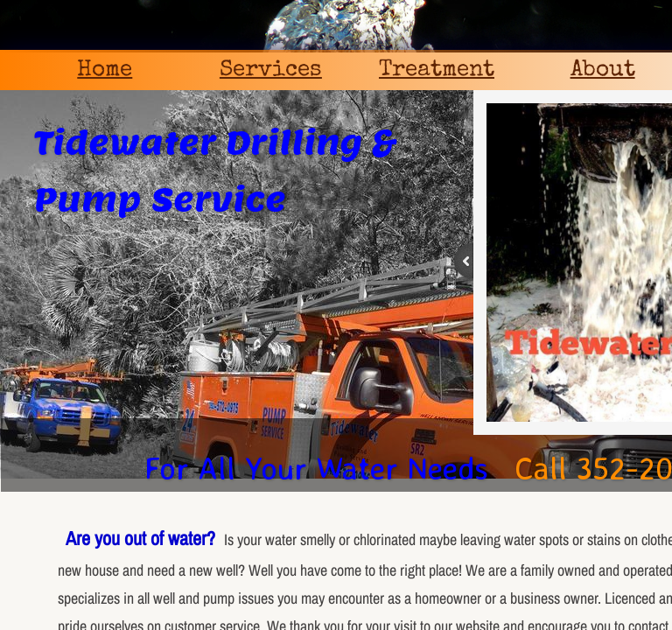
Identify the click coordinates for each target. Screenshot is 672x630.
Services (271, 71)
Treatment (437, 71)
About (603, 71)
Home (105, 71)
